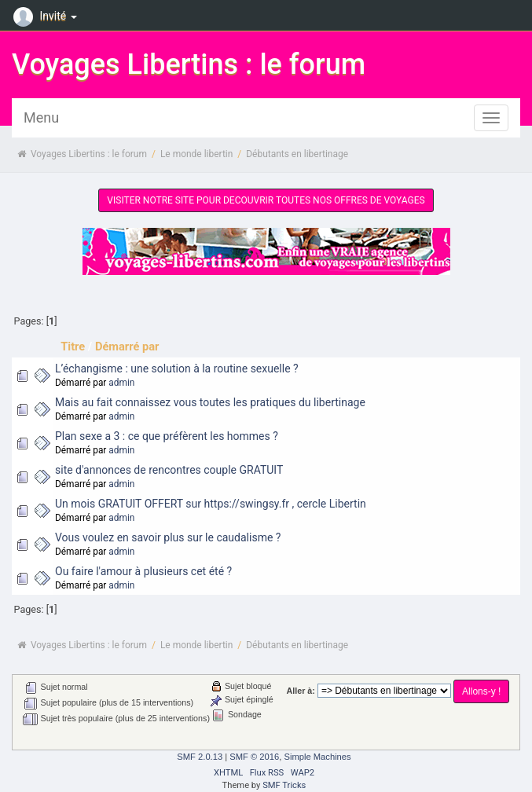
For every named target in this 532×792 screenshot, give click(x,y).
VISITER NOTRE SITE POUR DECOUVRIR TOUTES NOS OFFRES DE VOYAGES (266, 200)
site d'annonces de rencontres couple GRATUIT (169, 470)
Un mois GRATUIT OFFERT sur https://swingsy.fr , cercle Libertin (211, 504)
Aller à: (301, 691)
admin (121, 383)
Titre (73, 346)
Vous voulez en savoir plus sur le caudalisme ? (168, 537)
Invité (47, 16)
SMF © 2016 (254, 757)
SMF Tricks (284, 785)
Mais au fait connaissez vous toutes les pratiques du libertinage (210, 402)
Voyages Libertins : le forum (189, 64)
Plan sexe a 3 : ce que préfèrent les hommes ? (167, 436)
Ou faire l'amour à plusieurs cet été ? (143, 571)
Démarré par (127, 346)
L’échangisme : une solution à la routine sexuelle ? (177, 368)
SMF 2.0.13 (200, 757)
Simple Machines (317, 757)
